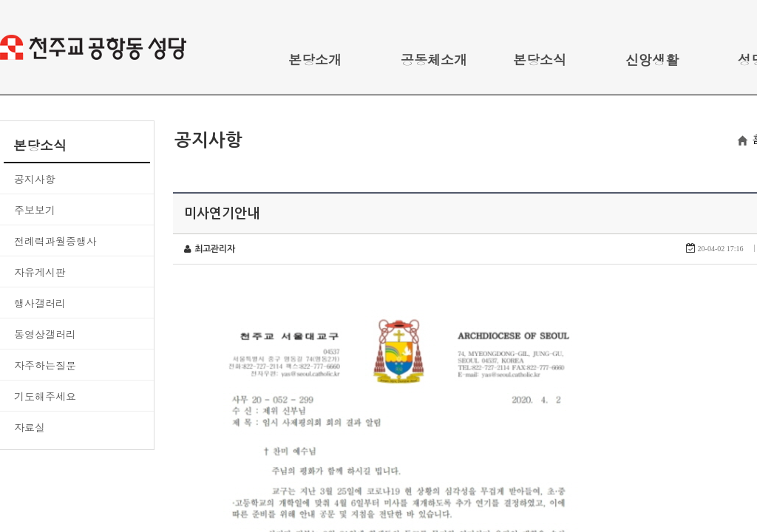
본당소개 (315, 59)
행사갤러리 (40, 303)
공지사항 (35, 179)
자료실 (30, 427)
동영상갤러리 (45, 334)
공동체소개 (434, 59)
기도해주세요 (45, 396)
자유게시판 (40, 272)
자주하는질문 (45, 365)
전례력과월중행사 (55, 241)
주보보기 (35, 210)
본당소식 (540, 59)
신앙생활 (652, 59)
